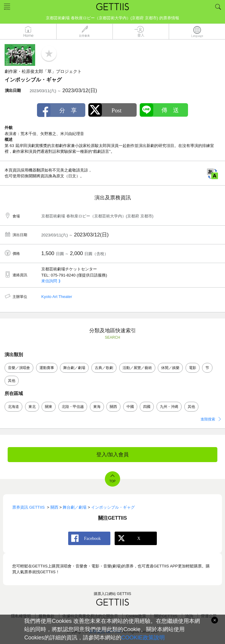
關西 (113, 407)
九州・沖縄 (169, 407)
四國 (147, 407)
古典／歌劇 (104, 368)
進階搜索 (208, 419)
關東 (49, 407)
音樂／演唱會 (19, 368)
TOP (112, 481)
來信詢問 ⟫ (51, 281)
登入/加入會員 (113, 455)
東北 (32, 407)
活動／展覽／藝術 (137, 368)
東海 (97, 407)
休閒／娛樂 (170, 368)
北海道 (13, 407)
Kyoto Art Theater (57, 297)
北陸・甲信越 (73, 407)
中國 (130, 407)
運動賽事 (47, 368)
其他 (12, 381)
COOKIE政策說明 (143, 638)
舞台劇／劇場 (74, 368)
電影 (193, 368)
